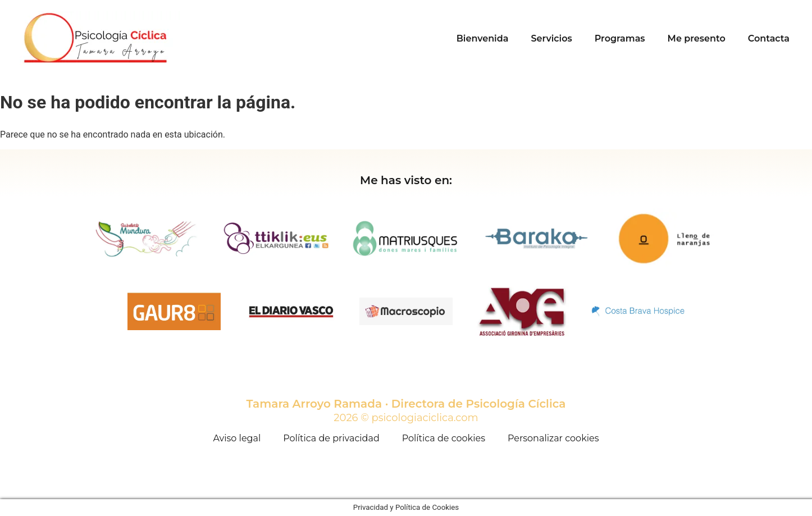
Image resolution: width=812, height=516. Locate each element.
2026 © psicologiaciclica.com (406, 418)
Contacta (769, 38)
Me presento (697, 38)
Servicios (551, 38)
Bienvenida (483, 38)
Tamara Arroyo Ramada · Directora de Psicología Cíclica (406, 404)
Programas (620, 38)
